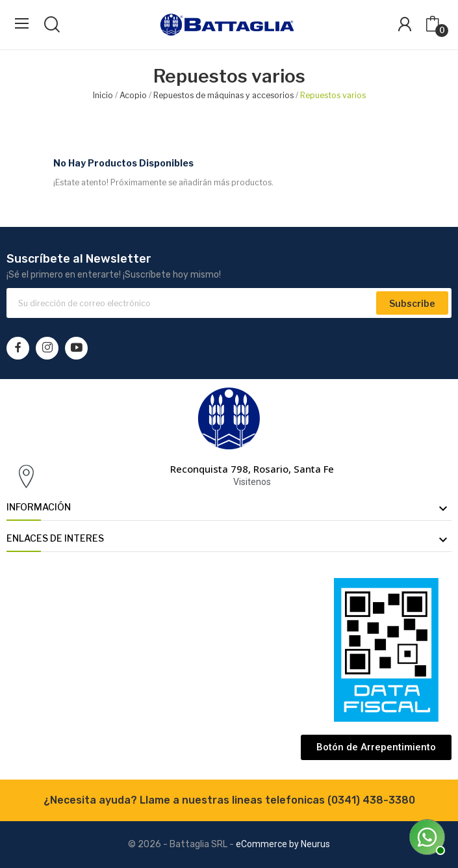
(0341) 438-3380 (371, 800)
